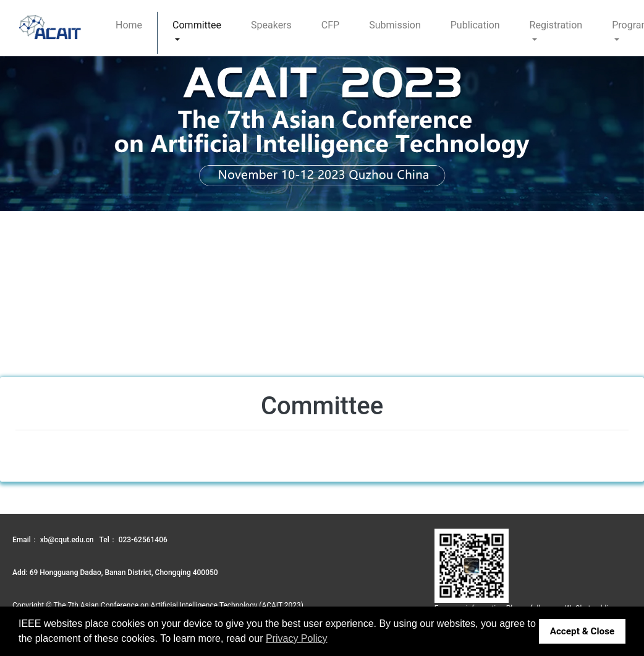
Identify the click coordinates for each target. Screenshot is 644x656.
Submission (395, 25)
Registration (556, 25)
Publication (475, 25)
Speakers (271, 25)
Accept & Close (583, 631)
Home (129, 25)
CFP (330, 25)
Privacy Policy (297, 638)
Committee (197, 25)
